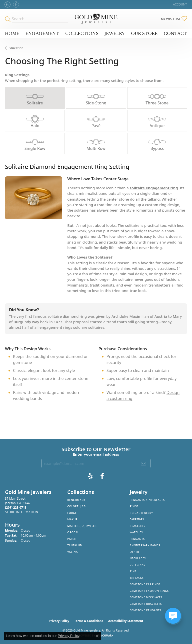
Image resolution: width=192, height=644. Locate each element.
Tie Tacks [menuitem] (137, 578)
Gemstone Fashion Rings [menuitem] (149, 591)
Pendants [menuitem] (137, 539)
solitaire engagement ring (154, 188)
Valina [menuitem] (72, 552)
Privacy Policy (59, 621)
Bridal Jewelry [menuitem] (141, 513)
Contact (175, 33)
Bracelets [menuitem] (137, 526)
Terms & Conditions (89, 621)
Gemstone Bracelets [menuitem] (146, 604)
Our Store (144, 33)
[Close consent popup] (97, 636)
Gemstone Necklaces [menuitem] (146, 597)
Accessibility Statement (126, 621)
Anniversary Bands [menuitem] (145, 545)
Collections (82, 33)
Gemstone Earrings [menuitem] (145, 584)
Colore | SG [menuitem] (76, 506)
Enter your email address (96, 454)
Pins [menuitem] (133, 571)
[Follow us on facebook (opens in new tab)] (16, 4)
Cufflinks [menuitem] (137, 565)
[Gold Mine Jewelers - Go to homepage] (96, 19)
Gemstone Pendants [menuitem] (146, 610)
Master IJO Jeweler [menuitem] (82, 526)
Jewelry (115, 33)
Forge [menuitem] (72, 513)
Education (16, 48)
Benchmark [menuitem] (76, 500)
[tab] (35, 98)
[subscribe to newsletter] (144, 463)
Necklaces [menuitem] (138, 558)
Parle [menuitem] (72, 539)
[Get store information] (22, 512)
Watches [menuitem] (136, 532)
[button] (179, 4)
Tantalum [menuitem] (75, 545)
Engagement (42, 33)
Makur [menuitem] (72, 519)
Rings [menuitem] (134, 506)
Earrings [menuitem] (137, 519)
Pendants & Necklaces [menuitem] (147, 500)
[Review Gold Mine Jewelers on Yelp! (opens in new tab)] (7, 4)
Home (12, 33)
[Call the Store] (16, 507)
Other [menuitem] (134, 552)
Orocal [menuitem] (73, 532)
